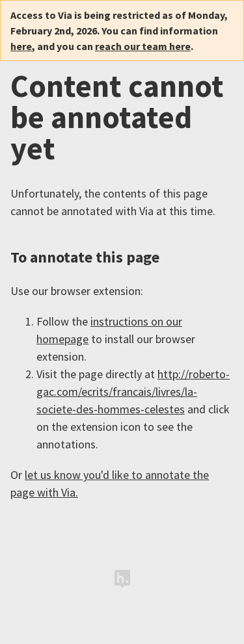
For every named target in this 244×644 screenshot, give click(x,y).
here (21, 46)
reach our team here (143, 46)
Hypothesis (122, 579)
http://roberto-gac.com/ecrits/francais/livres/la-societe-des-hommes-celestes (133, 392)
